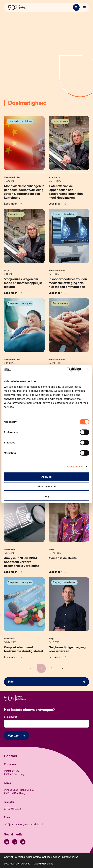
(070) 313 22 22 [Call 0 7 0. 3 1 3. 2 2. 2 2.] (12, 809)
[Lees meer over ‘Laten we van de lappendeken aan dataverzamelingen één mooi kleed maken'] (58, 204)
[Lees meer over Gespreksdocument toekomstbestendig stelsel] (14, 657)
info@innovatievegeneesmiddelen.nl (23, 824)
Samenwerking (70, 857)
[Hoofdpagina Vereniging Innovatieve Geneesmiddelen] (18, 7)
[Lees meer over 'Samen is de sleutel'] (58, 572)
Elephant (48, 864)
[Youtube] (23, 842)
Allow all (46, 477)
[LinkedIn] (7, 842)
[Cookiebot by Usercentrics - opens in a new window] (67, 370)
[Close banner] (88, 370)
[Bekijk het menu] (84, 7)
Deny (46, 496)
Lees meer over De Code (17, 864)
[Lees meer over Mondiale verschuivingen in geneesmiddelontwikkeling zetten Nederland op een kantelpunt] (14, 204)
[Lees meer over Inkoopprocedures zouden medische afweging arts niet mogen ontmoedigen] (58, 293)
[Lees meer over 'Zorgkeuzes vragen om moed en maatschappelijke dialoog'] (14, 293)
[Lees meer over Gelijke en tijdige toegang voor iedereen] (58, 657)
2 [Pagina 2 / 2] (52, 668)
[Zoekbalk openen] (76, 7)
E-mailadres (11, 717)
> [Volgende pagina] (62, 668)
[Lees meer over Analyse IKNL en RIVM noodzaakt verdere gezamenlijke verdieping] (14, 572)
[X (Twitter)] (15, 842)
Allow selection (46, 486)
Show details (75, 467)
